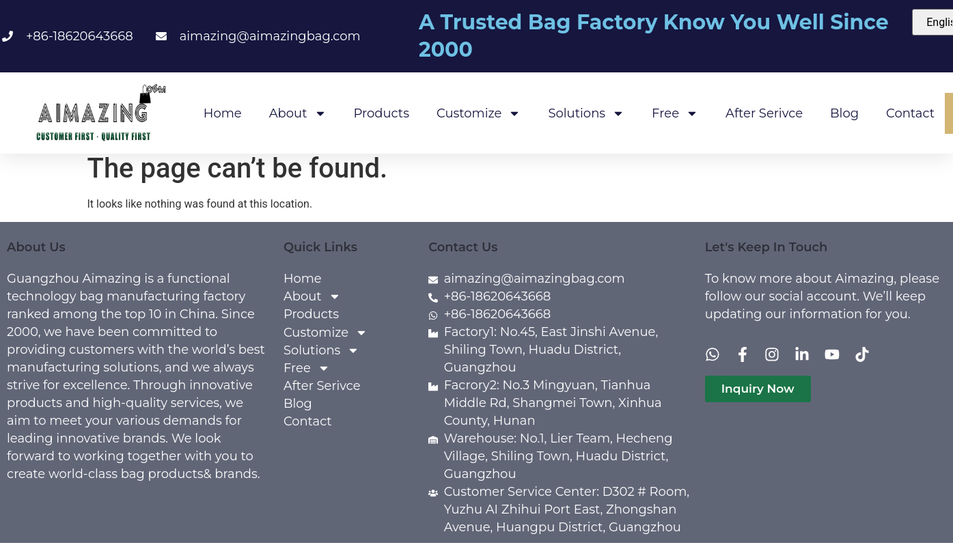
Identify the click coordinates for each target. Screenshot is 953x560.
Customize (479, 113)
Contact (910, 113)
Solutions (586, 113)
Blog (844, 113)
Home (223, 113)
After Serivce (764, 113)
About (298, 113)
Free (675, 113)
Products (382, 113)
